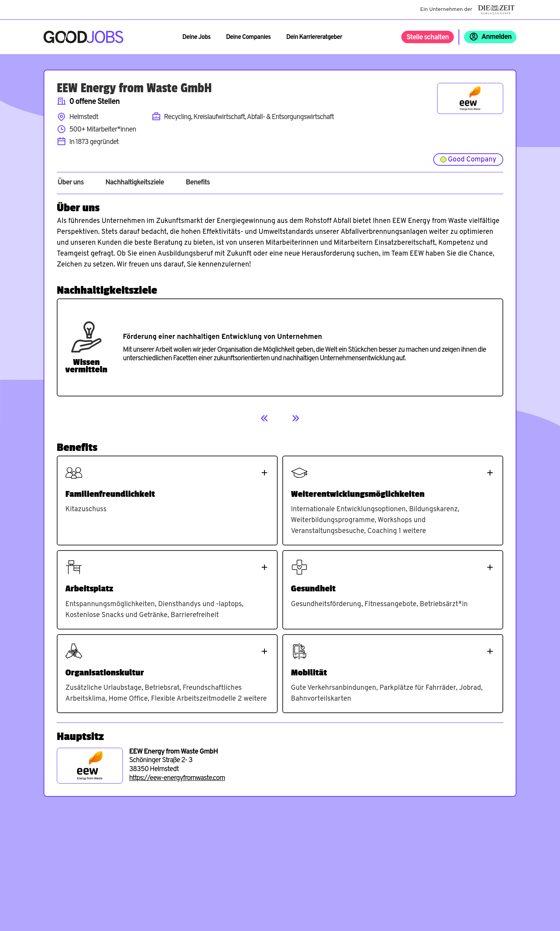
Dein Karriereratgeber (314, 37)
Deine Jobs (196, 37)
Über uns (71, 183)
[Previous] (264, 418)
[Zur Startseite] (83, 37)
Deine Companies (248, 37)
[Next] (296, 418)
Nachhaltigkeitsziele (135, 183)
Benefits (198, 183)
